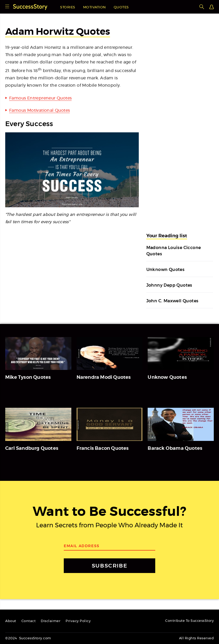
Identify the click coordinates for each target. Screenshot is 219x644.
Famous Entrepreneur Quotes (40, 98)
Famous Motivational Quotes (39, 110)
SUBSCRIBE (109, 566)
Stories (68, 7)
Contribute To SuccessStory (189, 621)
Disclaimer (51, 621)
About (11, 621)
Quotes (121, 7)
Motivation (94, 7)
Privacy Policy (78, 621)
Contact (29, 621)
